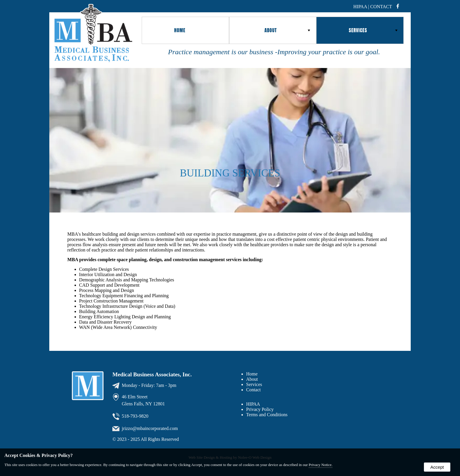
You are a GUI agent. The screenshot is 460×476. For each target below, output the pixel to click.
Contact (381, 7)
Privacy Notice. (321, 465)
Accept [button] (437, 467)
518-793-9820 (135, 416)
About (287, 30)
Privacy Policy (260, 409)
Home (180, 30)
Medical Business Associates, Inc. (152, 374)
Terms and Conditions (267, 415)
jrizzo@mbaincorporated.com (150, 428)
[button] (185, 30)
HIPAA (253, 404)
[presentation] (400, 7)
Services (373, 30)
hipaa (360, 7)
